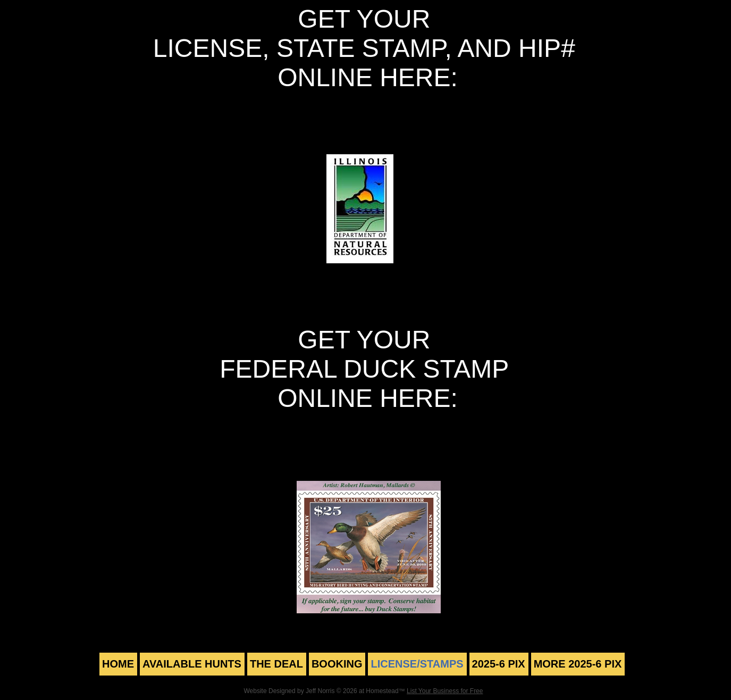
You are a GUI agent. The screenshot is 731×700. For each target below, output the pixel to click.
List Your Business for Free (445, 691)
